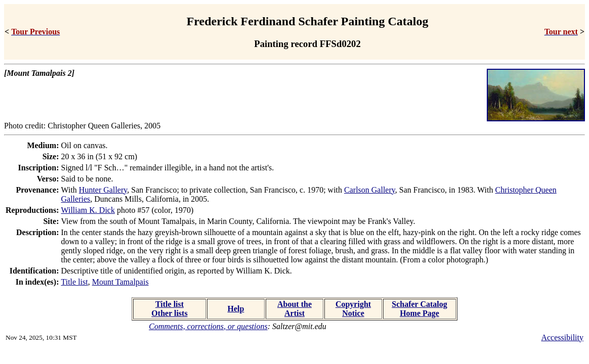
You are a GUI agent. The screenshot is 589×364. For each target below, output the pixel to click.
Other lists (169, 313)
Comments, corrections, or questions (208, 326)
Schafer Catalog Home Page (419, 309)
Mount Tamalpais (120, 282)
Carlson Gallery (370, 190)
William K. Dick (88, 210)
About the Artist (294, 309)
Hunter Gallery (103, 190)
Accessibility (562, 337)
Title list (75, 282)
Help (236, 309)
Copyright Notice (353, 309)
